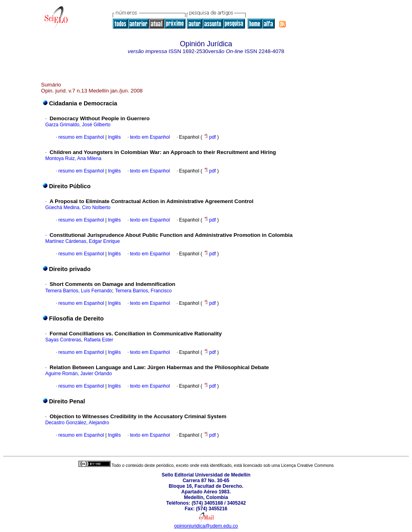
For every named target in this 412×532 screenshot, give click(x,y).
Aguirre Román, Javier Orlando (78, 374)
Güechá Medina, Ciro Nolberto (78, 207)
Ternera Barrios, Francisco (143, 291)
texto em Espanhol (150, 137)
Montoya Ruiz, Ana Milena (73, 158)
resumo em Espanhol (81, 137)
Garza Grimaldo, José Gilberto (78, 125)
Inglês (114, 137)
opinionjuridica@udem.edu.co (206, 526)
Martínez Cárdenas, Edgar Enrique (82, 241)
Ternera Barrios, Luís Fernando (78, 291)
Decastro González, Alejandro (77, 423)
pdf (210, 137)
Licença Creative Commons (308, 465)
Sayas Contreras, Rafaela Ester (79, 340)
